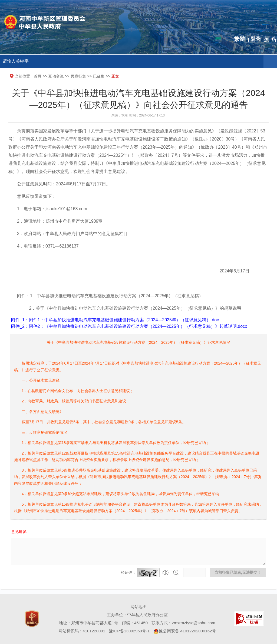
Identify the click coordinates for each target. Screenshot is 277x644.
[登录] (256, 39)
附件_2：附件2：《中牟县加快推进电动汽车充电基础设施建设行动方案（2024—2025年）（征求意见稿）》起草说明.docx (129, 326)
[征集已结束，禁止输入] (138, 552)
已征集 (99, 76)
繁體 (239, 39)
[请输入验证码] (194, 573)
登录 (256, 39)
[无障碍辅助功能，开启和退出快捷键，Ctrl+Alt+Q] (270, 39)
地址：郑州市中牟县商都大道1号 (88, 623)
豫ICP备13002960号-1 (129, 631)
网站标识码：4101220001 (82, 631)
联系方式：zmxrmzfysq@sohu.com (183, 623)
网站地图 (138, 607)
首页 (38, 76)
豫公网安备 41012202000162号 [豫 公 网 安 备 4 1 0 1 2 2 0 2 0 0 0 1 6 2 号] (185, 631)
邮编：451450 (135, 623)
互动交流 (56, 76)
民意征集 (78, 76)
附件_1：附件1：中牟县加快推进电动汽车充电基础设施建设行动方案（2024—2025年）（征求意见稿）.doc (115, 320)
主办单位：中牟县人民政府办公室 (137, 615)
